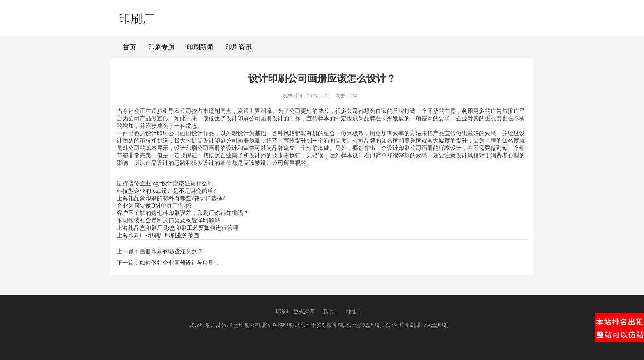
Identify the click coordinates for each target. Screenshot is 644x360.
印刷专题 (161, 47)
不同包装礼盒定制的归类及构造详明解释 (168, 220)
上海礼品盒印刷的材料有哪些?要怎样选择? (171, 198)
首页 (129, 47)
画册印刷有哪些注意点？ (171, 251)
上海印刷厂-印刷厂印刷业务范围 (158, 235)
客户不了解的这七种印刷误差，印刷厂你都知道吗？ (183, 213)
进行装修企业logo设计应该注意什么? (163, 183)
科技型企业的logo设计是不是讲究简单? (166, 191)
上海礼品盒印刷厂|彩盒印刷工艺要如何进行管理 (178, 228)
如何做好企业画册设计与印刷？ (180, 263)
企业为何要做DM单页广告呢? (154, 206)
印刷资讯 (239, 47)
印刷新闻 (200, 47)
